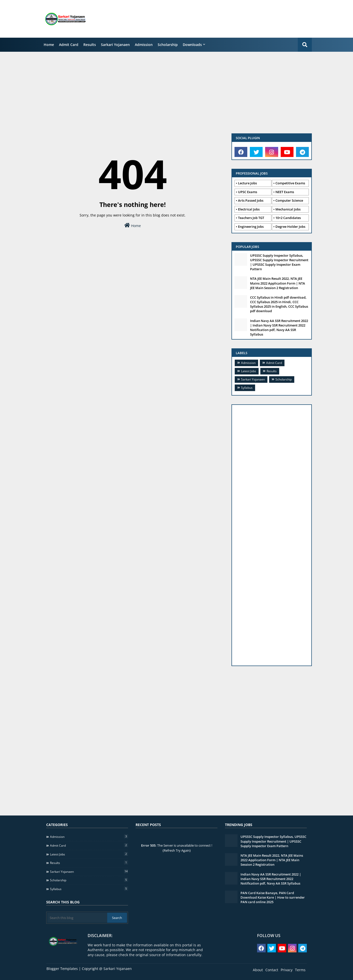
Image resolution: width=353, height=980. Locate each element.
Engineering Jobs (251, 227)
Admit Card (69, 45)
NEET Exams (285, 192)
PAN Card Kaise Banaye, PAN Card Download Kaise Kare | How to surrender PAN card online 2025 (273, 897)
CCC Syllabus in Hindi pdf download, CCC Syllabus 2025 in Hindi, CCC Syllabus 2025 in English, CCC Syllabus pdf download (279, 304)
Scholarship (168, 45)
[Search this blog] (77, 918)
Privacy (287, 970)
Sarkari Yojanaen (115, 45)
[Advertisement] (225, 19)
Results (90, 45)
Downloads (192, 45)
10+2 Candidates (288, 218)
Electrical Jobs (249, 209)
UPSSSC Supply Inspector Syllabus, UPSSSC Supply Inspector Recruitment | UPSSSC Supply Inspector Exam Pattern (279, 262)
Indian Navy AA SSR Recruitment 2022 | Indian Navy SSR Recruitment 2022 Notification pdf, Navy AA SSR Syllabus (279, 328)
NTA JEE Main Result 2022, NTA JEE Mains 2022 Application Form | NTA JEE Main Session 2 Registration (278, 283)
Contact (272, 970)
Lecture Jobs (247, 183)
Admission (144, 45)
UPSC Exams (248, 192)
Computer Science (289, 200)
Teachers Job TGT (251, 218)
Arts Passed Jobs (251, 200)
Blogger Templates (62, 969)
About (258, 970)
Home (49, 45)
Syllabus (247, 388)
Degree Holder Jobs (290, 227)
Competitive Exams (290, 183)
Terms (300, 970)
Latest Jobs (249, 371)
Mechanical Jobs (288, 209)
